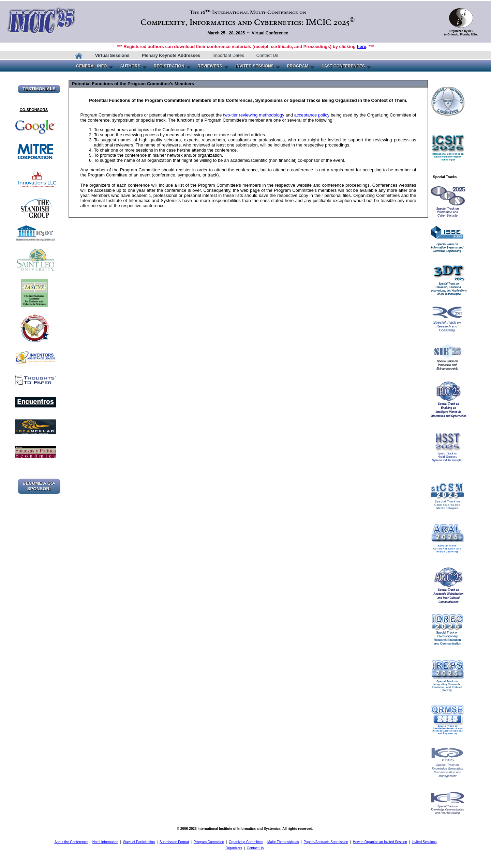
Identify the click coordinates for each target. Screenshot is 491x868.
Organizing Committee (246, 842)
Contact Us (267, 55)
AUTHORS (130, 66)
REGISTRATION (169, 66)
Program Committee (209, 842)
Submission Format (174, 842)
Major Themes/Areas (283, 842)
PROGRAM (298, 66)
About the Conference (71, 842)
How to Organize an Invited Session (380, 842)
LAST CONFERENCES (343, 66)
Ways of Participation (139, 842)
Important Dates (228, 55)
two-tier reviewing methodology (254, 115)
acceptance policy (312, 115)
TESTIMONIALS (39, 89)
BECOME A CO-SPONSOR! (39, 486)
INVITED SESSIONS (255, 66)
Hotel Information (105, 842)
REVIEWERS (210, 66)
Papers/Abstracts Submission (326, 842)
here (362, 46)
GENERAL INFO (91, 66)
